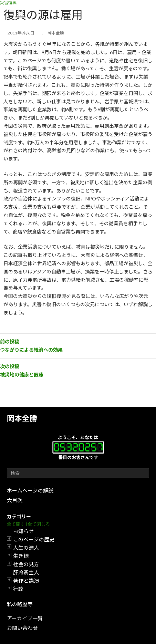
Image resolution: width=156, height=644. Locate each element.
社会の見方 (26, 564)
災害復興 (8, 3)
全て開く (16, 524)
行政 (18, 589)
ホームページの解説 (30, 490)
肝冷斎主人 (26, 572)
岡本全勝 (22, 418)
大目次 (15, 500)
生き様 (21, 556)
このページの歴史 (34, 539)
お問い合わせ (22, 628)
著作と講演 (26, 581)
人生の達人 (26, 548)
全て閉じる (39, 524)
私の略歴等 (20, 604)
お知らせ (23, 531)
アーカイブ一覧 (25, 618)
